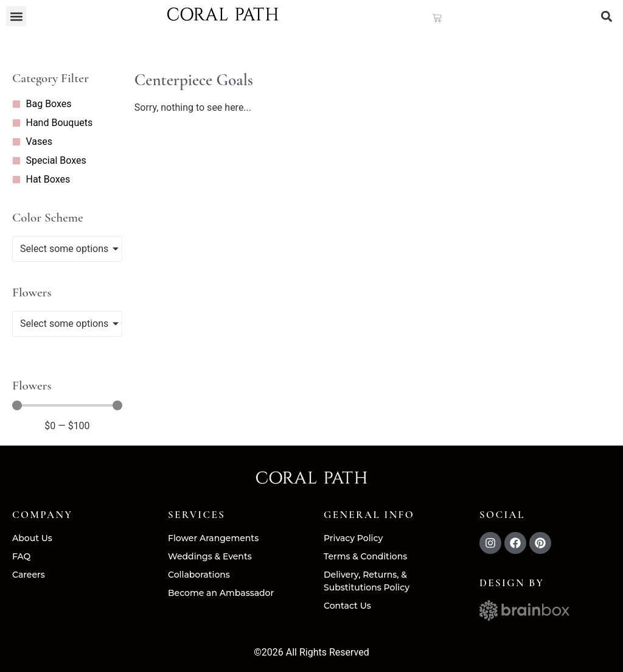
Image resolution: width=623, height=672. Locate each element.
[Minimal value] (67, 406)
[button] (16, 16)
